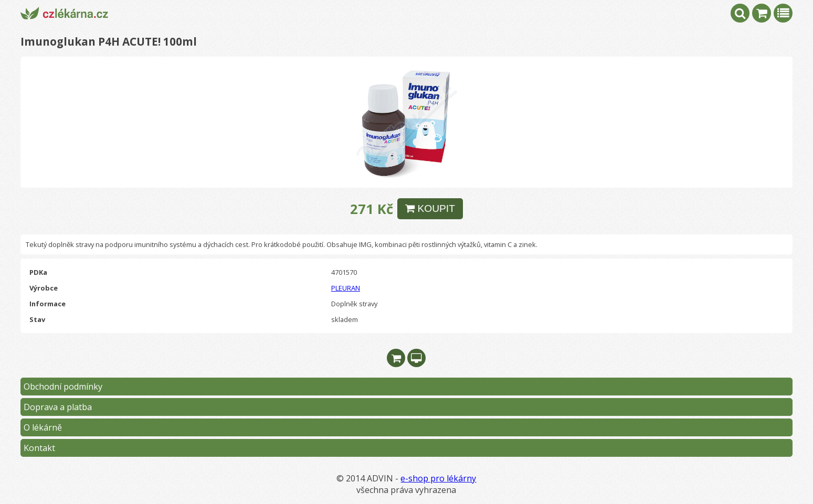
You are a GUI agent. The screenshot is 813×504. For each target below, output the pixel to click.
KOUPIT (430, 208)
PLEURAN (346, 288)
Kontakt (39, 448)
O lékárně (43, 427)
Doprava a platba (58, 407)
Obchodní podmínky (63, 387)
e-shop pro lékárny (438, 478)
